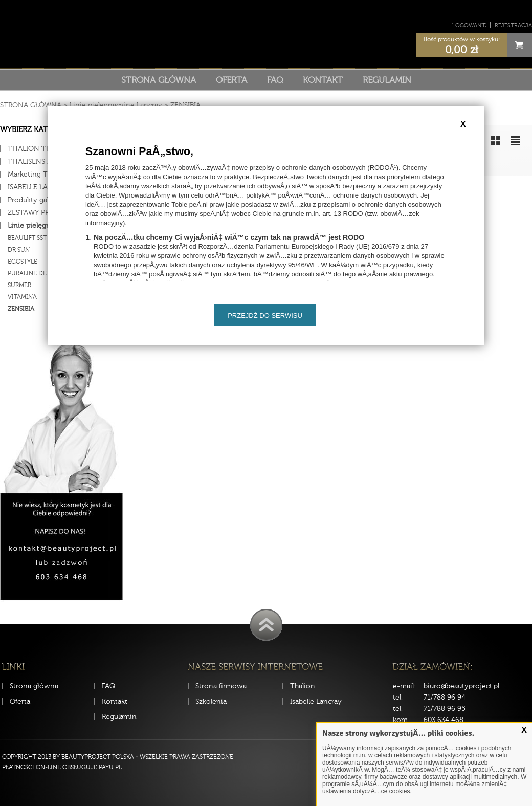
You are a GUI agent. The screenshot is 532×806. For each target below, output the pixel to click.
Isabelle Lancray (316, 701)
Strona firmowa (221, 686)
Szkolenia (211, 701)
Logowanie (469, 25)
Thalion (303, 686)
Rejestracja (513, 25)
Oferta (231, 80)
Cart (520, 45)
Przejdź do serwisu (265, 315)
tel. (398, 697)
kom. (401, 720)
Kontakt (323, 80)
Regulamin (387, 80)
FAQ (275, 80)
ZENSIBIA (185, 105)
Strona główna (159, 80)
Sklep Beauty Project (266, 32)
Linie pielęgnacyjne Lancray (116, 105)
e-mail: (404, 686)
